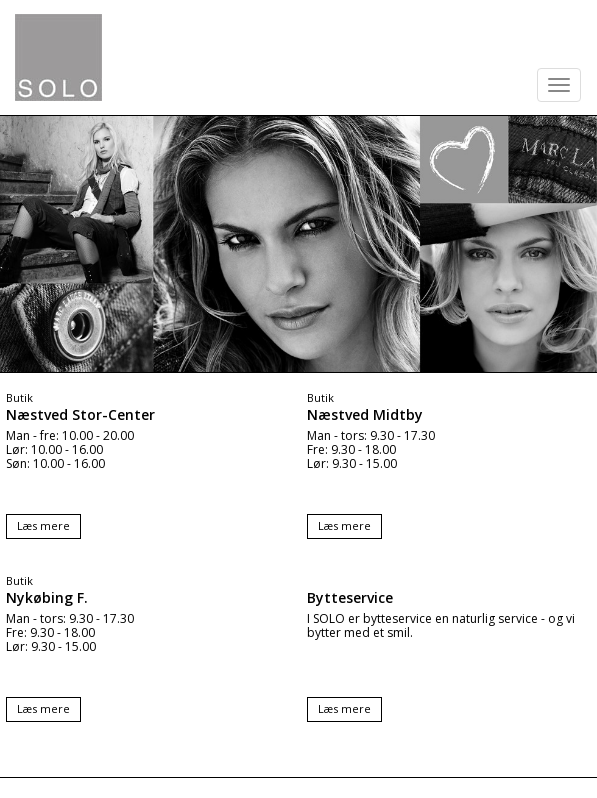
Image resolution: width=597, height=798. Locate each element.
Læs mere (43, 525)
